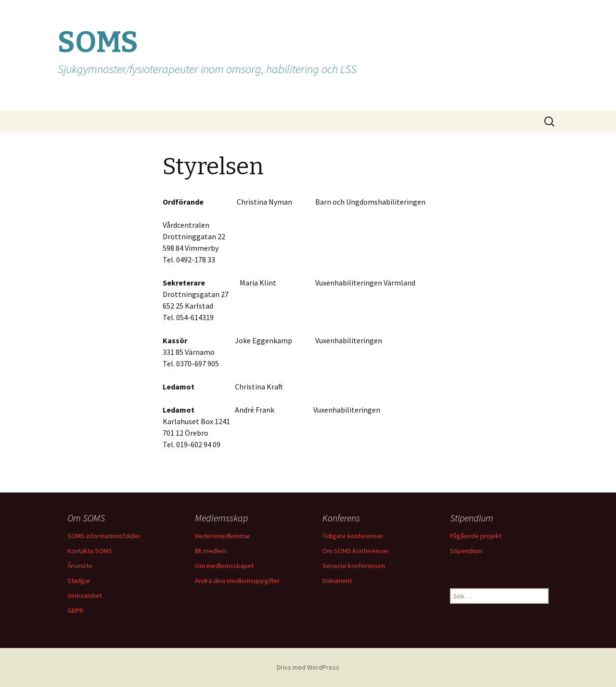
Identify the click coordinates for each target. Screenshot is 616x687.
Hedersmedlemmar (223, 536)
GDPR (75, 610)
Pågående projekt (476, 536)
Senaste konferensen (354, 566)
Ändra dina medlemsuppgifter (237, 581)
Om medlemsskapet (224, 566)
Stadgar (79, 581)
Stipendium (466, 551)
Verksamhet (85, 596)
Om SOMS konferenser (356, 551)
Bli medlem (211, 551)
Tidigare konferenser (353, 536)
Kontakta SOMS (90, 551)
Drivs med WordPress (308, 667)
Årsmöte (80, 566)
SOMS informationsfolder (104, 536)
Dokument (337, 581)
